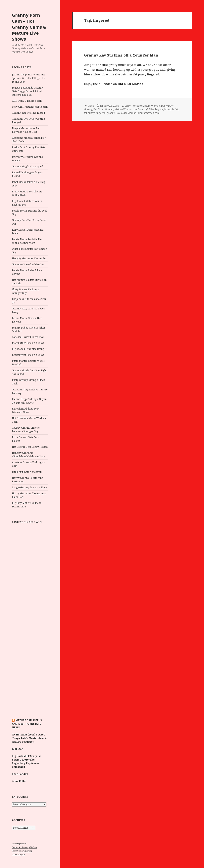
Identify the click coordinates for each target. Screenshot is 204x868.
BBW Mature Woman (148, 106)
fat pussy (89, 113)
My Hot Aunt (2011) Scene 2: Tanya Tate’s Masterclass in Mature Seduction (30, 738)
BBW (151, 109)
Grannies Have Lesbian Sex (28, 264)
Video (91, 106)
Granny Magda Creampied (27, 166)
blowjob (169, 109)
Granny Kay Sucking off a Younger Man (121, 55)
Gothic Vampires (19, 854)
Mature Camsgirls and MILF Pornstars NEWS (27, 724)
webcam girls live (19, 844)
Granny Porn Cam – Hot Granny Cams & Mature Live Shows (29, 27)
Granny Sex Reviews (20, 847)
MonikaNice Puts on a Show (28, 343)
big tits (159, 109)
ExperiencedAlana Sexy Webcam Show (26, 410)
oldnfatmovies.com (149, 113)
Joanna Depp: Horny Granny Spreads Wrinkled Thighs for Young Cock (29, 78)
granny (111, 113)
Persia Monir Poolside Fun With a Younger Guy (27, 241)
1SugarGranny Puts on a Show (29, 487)
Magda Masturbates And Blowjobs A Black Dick (26, 130)
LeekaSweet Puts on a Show (28, 355)
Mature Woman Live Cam (129, 109)
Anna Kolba (19, 781)
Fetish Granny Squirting (22, 851)
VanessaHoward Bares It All (28, 337)
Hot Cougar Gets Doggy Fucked (30, 447)
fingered (101, 113)
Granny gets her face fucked (28, 113)
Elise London (20, 774)
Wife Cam (33, 847)
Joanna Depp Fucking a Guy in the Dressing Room (29, 401)
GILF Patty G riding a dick (27, 101)
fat (176, 109)
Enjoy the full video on (114, 84)
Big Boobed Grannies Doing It (29, 349)
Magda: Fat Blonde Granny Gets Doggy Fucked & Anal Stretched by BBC (27, 91)
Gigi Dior (18, 749)
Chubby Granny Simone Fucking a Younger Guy (26, 430)
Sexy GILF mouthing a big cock (30, 107)
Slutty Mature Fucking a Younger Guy (26, 291)
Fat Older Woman (103, 109)
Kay (118, 113)
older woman (129, 113)
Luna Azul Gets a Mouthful (27, 472)
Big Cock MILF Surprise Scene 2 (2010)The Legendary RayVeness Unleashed (27, 761)
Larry (128, 106)
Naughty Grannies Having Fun (30, 258)
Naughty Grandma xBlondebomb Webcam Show (29, 455)
